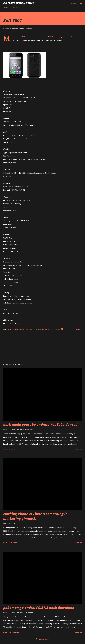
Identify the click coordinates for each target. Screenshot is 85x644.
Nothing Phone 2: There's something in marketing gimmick (35, 516)
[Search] (73, 3)
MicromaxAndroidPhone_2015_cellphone (22, 329)
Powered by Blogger (43, 639)
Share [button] (78, 329)
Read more (78, 449)
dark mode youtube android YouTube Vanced (40, 424)
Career (5, 7)
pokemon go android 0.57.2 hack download (39, 608)
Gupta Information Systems (19, 3)
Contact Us (16, 7)
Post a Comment (14, 632)
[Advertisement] (43, 349)
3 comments (13, 543)
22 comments (13, 449)
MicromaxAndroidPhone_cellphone (48, 329)
